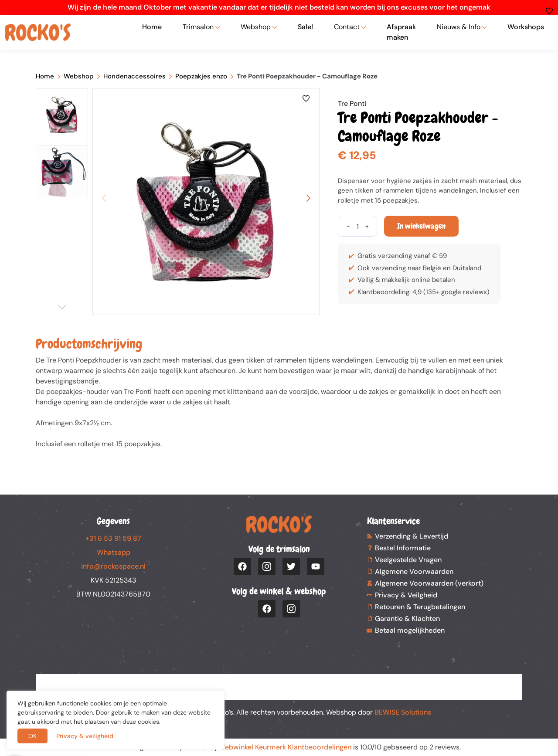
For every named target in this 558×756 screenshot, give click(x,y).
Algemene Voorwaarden (414, 571)
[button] (308, 198)
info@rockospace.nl (113, 566)
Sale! (305, 27)
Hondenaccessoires (134, 76)
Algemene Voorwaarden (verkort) (429, 583)
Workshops (526, 27)
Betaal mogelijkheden (410, 630)
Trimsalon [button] (198, 27)
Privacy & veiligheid (85, 736)
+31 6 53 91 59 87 (113, 538)
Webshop (79, 76)
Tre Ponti (352, 103)
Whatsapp (114, 552)
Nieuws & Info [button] (459, 27)
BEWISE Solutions (403, 712)
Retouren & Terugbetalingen (420, 607)
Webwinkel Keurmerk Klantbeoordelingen (285, 747)
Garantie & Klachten (407, 619)
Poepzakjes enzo (201, 76)
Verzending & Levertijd (412, 536)
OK (32, 736)
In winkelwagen (421, 226)
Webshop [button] (256, 27)
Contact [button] (347, 27)
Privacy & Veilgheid (406, 595)
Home (152, 27)
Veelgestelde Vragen (408, 560)
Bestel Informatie (403, 548)
